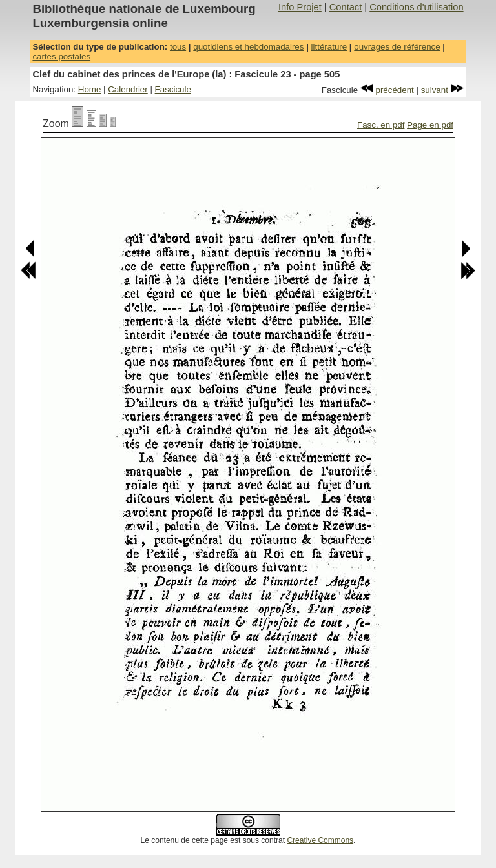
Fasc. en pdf (381, 125)
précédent (387, 90)
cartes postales (61, 56)
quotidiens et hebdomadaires (248, 47)
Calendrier (128, 89)
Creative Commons (320, 840)
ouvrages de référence (397, 47)
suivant (442, 90)
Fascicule (173, 89)
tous (178, 47)
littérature (329, 47)
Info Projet (300, 7)
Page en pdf (430, 125)
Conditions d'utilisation (416, 7)
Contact (346, 7)
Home (90, 89)
